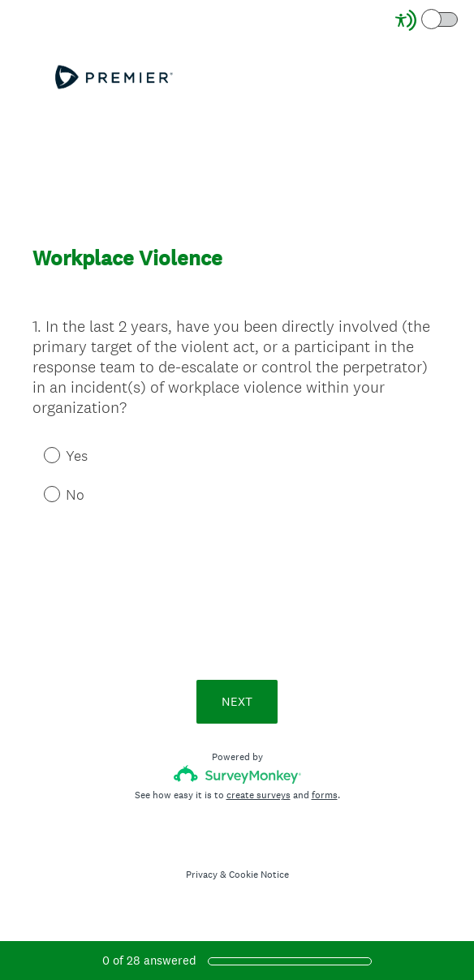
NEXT (237, 701)
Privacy (202, 875)
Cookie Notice (259, 875)
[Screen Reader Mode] (428, 20)
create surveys (259, 795)
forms (325, 795)
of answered (149, 960)
